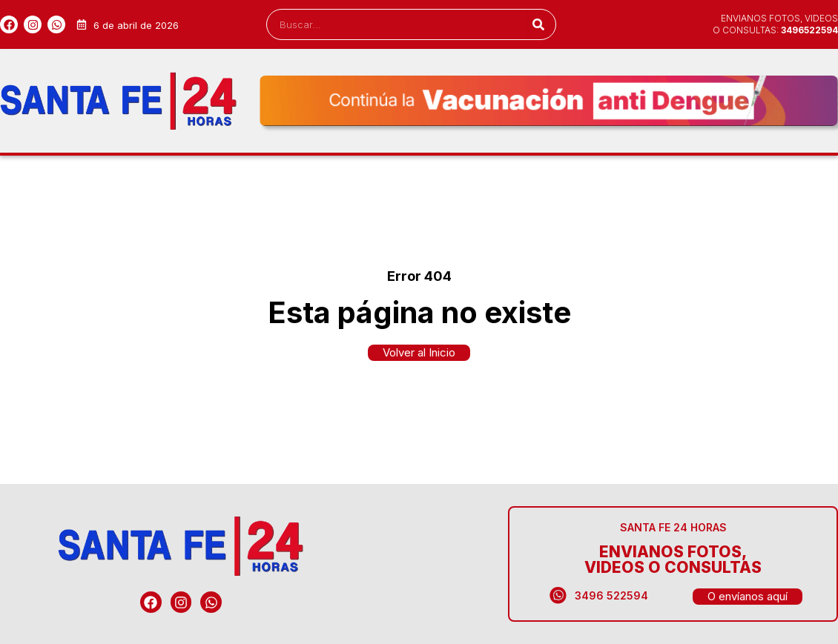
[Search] (538, 24)
